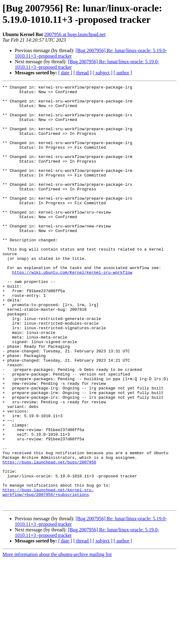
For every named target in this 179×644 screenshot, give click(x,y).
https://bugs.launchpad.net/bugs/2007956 (49, 538)
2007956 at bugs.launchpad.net (75, 34)
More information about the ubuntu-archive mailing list (57, 639)
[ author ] (123, 73)
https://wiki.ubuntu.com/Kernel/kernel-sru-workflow (72, 310)
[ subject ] (103, 73)
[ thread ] (82, 73)
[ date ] (65, 73)
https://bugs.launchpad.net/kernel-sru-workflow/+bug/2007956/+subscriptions (48, 574)
